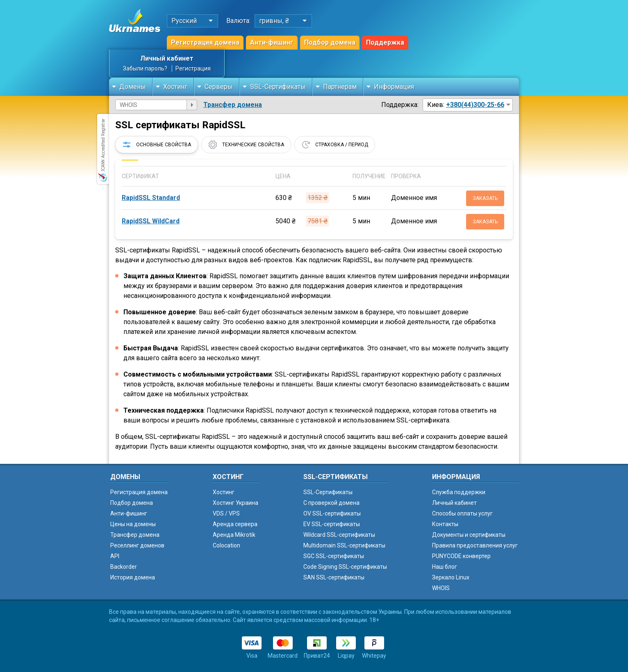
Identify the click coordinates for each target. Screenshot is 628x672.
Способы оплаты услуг (462, 513)
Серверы (219, 87)
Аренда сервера (235, 524)
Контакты (445, 524)
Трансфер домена (233, 105)
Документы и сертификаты (469, 535)
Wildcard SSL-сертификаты (339, 535)
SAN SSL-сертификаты (334, 577)
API (115, 556)
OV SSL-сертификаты (332, 513)
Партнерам (340, 87)
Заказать (485, 198)
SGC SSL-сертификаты (334, 556)
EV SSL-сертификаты (332, 524)
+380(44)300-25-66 (475, 105)
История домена (133, 577)
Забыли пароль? (145, 68)
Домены (133, 87)
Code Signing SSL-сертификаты (345, 567)
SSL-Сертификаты (278, 87)
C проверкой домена (331, 503)
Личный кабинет (167, 58)
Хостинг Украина (235, 503)
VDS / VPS (226, 513)
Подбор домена (330, 42)
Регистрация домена (205, 42)
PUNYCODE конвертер (461, 556)
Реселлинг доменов (137, 545)
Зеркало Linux (451, 577)
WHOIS (441, 588)
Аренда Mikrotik (234, 535)
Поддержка (385, 42)
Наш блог (445, 567)
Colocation (226, 545)
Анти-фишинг (272, 42)
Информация (394, 87)
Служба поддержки (459, 492)
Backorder (124, 567)
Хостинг (175, 87)
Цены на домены (133, 524)
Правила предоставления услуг (475, 545)
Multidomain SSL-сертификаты (344, 545)
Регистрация (193, 68)
